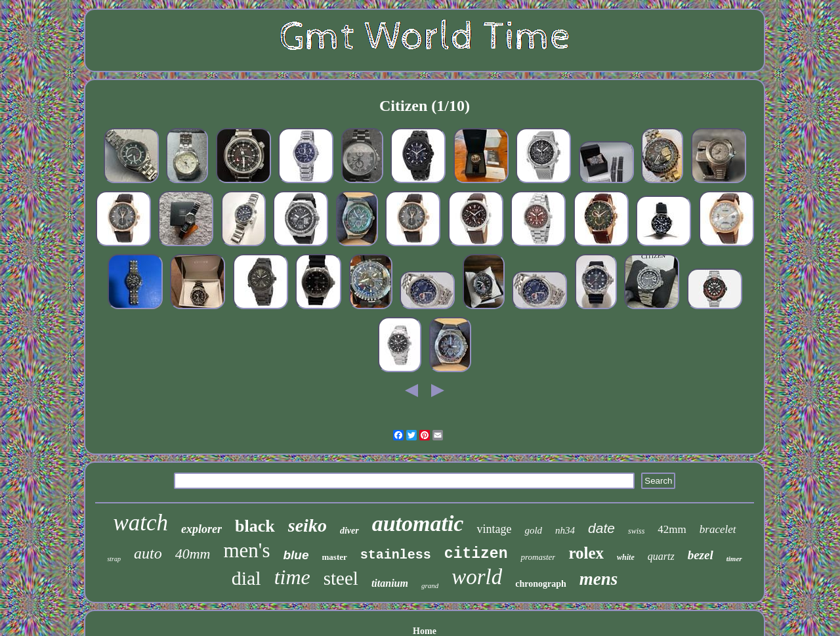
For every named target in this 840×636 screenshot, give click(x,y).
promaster (538, 557)
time (292, 577)
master (335, 557)
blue (296, 555)
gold (533, 530)
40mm (193, 554)
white (626, 557)
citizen (476, 554)
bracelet (718, 529)
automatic (418, 523)
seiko (307, 525)
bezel (701, 555)
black (255, 526)
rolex (586, 553)
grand (430, 585)
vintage (494, 529)
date (601, 528)
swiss (636, 531)
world (477, 577)
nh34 (565, 530)
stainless (396, 555)
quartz (661, 556)
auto (148, 553)
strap (114, 559)
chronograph (541, 584)
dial (246, 578)
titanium (390, 583)
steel (341, 578)
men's (246, 550)
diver (349, 531)
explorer (201, 529)
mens (599, 579)
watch (140, 523)
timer (734, 559)
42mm (672, 529)
